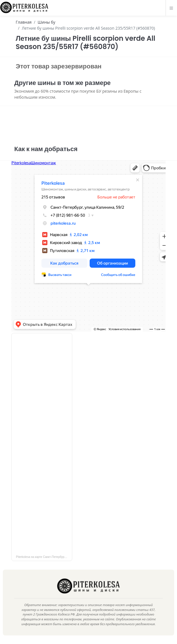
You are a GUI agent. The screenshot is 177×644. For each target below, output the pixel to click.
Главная (24, 22)
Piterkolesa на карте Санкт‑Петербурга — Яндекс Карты (44, 557)
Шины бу (47, 22)
